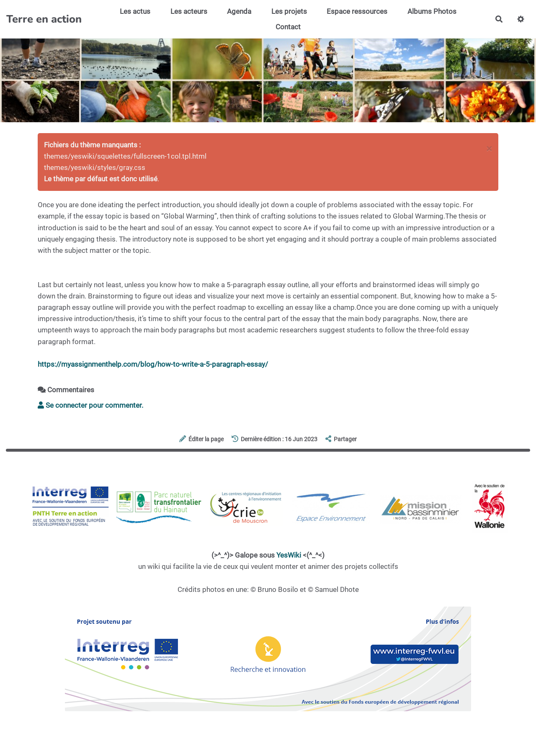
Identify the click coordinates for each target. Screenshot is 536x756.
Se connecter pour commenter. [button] (90, 405)
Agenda (239, 11)
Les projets (289, 11)
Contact (288, 27)
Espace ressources (357, 11)
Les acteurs (189, 11)
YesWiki (289, 555)
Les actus (135, 11)
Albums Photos (432, 11)
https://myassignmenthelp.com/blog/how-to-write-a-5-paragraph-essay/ (153, 364)
